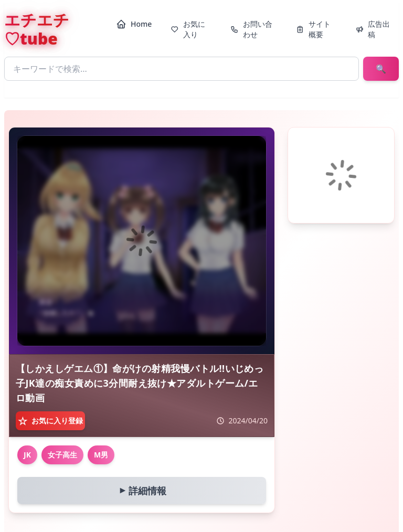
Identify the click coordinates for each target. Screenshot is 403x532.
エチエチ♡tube (37, 29)
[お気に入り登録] (50, 421)
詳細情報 (141, 491)
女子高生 (62, 455)
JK (27, 455)
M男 (101, 455)
